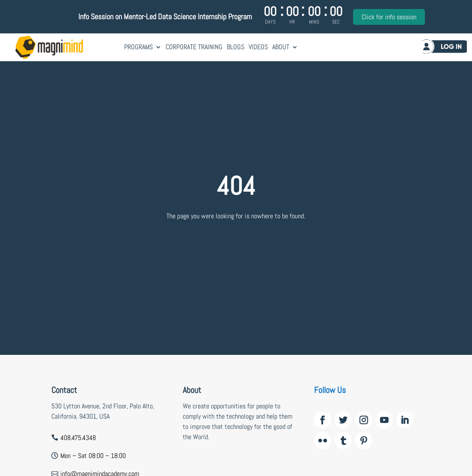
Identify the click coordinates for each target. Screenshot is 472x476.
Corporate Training (194, 47)
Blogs (236, 47)
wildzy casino (200, 468)
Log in (440, 48)
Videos (258, 47)
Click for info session (389, 17)
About (281, 47)
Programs (138, 47)
